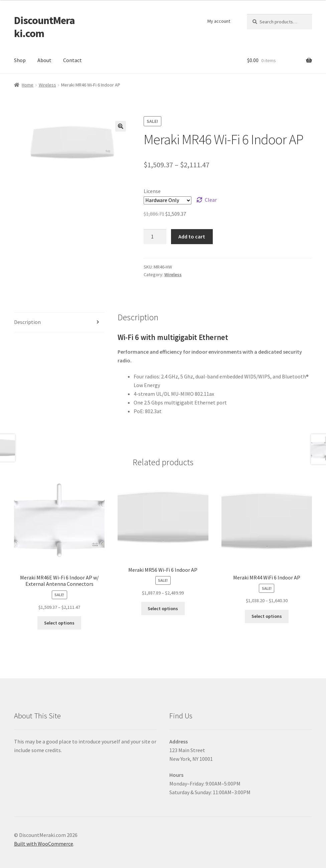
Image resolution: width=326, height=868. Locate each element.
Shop (20, 60)
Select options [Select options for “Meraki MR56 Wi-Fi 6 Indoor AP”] (163, 609)
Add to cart (192, 236)
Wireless (47, 85)
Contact (72, 60)
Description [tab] (27, 322)
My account (219, 21)
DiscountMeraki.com (44, 27)
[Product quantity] (155, 237)
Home (28, 85)
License (152, 191)
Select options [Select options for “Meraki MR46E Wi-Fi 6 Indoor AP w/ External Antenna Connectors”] (59, 623)
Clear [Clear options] (211, 200)
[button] (121, 126)
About (44, 60)
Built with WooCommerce (44, 844)
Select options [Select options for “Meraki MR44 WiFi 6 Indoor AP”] (267, 616)
